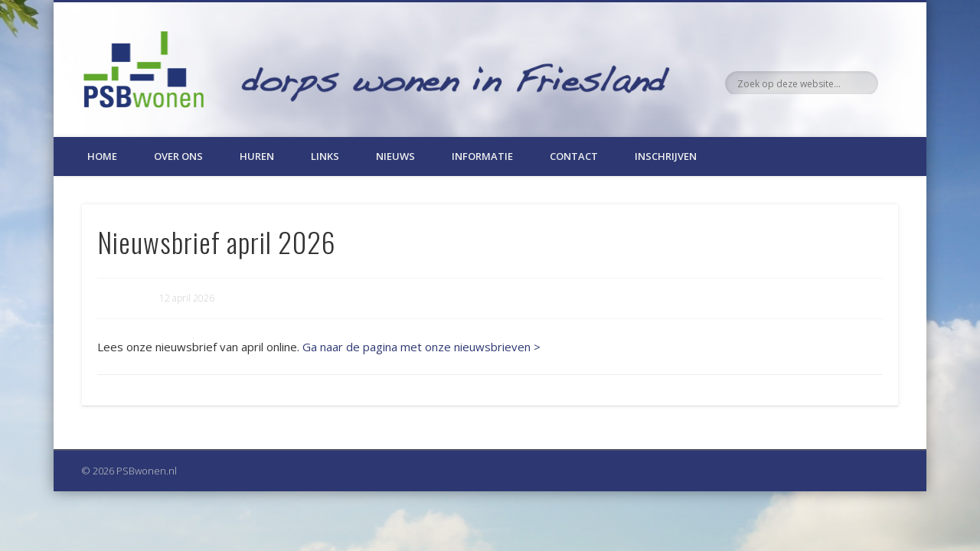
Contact (574, 156)
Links (325, 156)
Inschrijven (666, 156)
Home (102, 156)
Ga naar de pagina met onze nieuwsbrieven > (421, 347)
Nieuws (395, 156)
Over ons (178, 156)
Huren (257, 156)
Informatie (482, 156)
